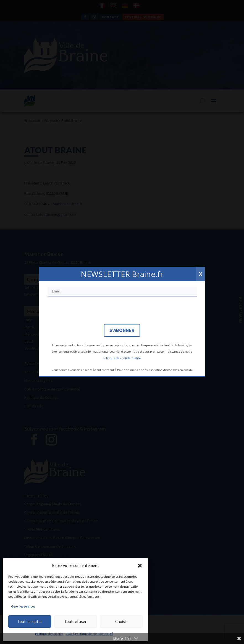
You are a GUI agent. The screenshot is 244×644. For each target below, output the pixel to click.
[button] (140, 566)
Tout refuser (75, 621)
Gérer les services (23, 606)
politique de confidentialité (122, 358)
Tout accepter (30, 621)
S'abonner (122, 330)
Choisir (121, 621)
